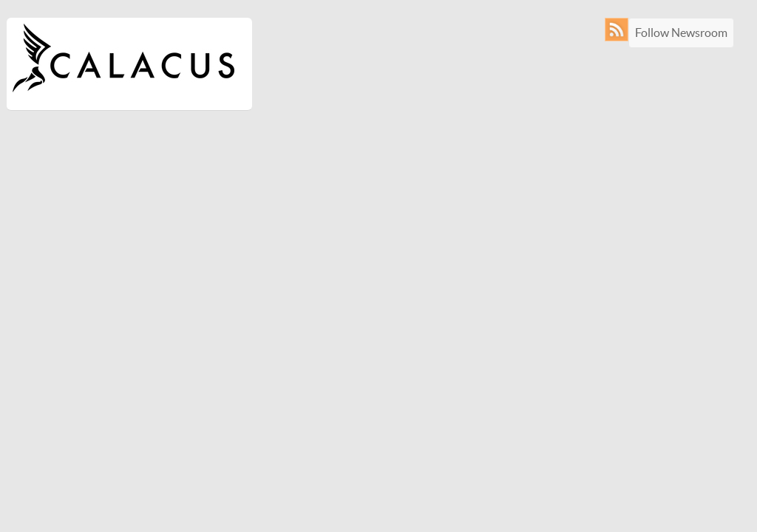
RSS (620, 30)
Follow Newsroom (681, 33)
